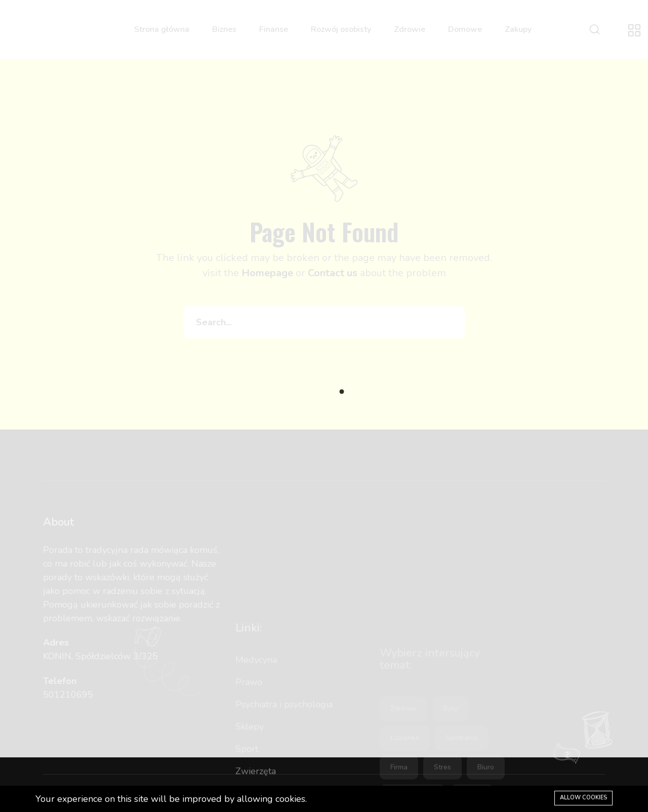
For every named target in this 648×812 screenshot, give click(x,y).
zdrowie (403, 760)
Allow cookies (583, 798)
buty (450, 760)
